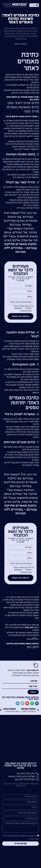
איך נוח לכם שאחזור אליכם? (23, 306)
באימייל (28, 308)
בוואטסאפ (18, 308)
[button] (34, 5)
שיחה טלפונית (26, 311)
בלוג (34, 639)
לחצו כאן (33, 647)
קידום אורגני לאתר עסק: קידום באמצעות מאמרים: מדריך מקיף (23, 107)
